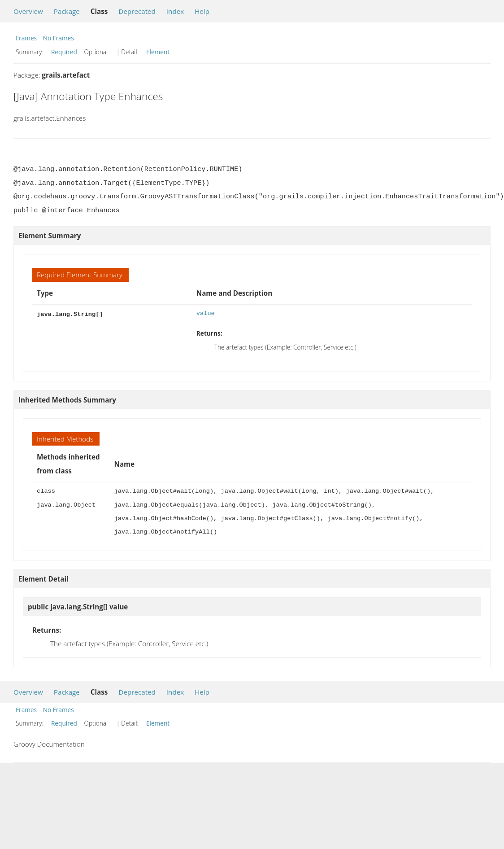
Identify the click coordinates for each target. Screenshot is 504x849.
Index (175, 11)
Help (202, 11)
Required (64, 52)
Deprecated (137, 11)
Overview (28, 11)
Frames (26, 38)
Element (158, 52)
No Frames (59, 38)
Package (67, 11)
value (206, 313)
